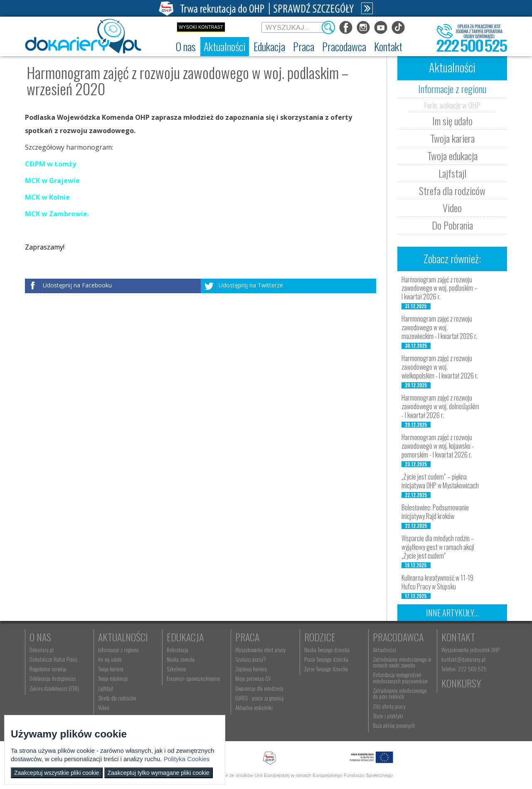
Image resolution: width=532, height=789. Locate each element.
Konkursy (461, 683)
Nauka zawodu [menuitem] (181, 659)
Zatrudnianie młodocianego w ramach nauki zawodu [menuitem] (402, 662)
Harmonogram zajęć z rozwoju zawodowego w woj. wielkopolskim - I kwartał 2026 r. (440, 367)
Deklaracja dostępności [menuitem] (53, 678)
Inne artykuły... (452, 613)
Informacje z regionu (452, 89)
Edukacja (185, 637)
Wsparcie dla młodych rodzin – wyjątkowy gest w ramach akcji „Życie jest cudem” (438, 547)
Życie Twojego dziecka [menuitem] (326, 669)
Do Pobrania (452, 225)
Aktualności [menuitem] (384, 650)
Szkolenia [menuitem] (176, 669)
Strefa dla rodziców (452, 190)
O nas (40, 637)
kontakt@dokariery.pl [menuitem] (463, 659)
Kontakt (458, 637)
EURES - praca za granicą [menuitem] (259, 698)
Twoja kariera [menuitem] (111, 669)
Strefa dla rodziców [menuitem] (117, 698)
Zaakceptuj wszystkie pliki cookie (57, 773)
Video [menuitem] (104, 707)
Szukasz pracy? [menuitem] (251, 659)
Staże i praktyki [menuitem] (388, 716)
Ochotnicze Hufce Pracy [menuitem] (53, 659)
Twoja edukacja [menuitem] (113, 678)
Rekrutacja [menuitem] (177, 650)
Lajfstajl (452, 173)
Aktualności (123, 637)
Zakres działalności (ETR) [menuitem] (54, 688)
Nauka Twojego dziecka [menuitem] (327, 650)
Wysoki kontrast (201, 27)
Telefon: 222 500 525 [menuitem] (464, 669)
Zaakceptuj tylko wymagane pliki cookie (159, 773)
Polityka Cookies (187, 759)
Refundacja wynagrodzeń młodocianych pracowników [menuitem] (400, 678)
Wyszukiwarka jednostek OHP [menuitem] (470, 650)
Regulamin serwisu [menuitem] (48, 669)
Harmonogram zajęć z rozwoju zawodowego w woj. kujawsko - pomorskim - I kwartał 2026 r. (438, 446)
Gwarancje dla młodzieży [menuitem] (259, 688)
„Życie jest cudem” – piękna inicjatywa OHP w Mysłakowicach (440, 481)
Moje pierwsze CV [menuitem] (253, 678)
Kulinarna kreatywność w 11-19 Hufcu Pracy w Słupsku (437, 582)
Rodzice (320, 637)
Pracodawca (398, 637)
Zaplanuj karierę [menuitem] (251, 669)
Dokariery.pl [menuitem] (42, 650)
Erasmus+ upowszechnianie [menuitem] (193, 678)
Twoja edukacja (452, 156)
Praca (247, 637)
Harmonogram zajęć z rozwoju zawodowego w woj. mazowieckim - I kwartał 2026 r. (439, 327)
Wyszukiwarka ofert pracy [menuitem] (260, 650)
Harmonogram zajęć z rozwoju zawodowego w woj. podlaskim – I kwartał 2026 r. (440, 288)
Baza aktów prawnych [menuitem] (394, 725)
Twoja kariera (452, 138)
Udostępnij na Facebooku (77, 286)
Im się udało (452, 121)
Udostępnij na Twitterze (251, 286)
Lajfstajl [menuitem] (106, 688)
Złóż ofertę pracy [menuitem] (389, 706)
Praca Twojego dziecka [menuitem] (326, 659)
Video (452, 208)
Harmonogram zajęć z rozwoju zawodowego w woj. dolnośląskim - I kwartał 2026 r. (440, 406)
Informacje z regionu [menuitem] (118, 650)
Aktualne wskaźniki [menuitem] (254, 707)
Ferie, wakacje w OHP (452, 105)
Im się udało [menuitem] (110, 659)
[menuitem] (186, 47)
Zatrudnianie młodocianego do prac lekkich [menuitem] (400, 693)
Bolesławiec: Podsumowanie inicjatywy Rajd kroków (435, 512)
